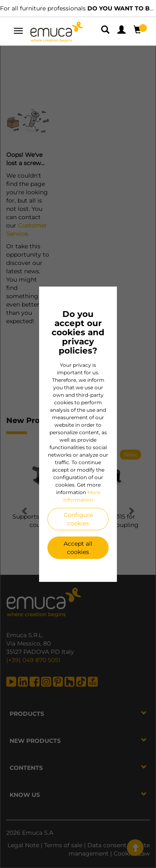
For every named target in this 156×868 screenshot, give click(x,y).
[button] (106, 31)
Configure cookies (78, 519)
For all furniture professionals (78, 8)
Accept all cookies (78, 548)
